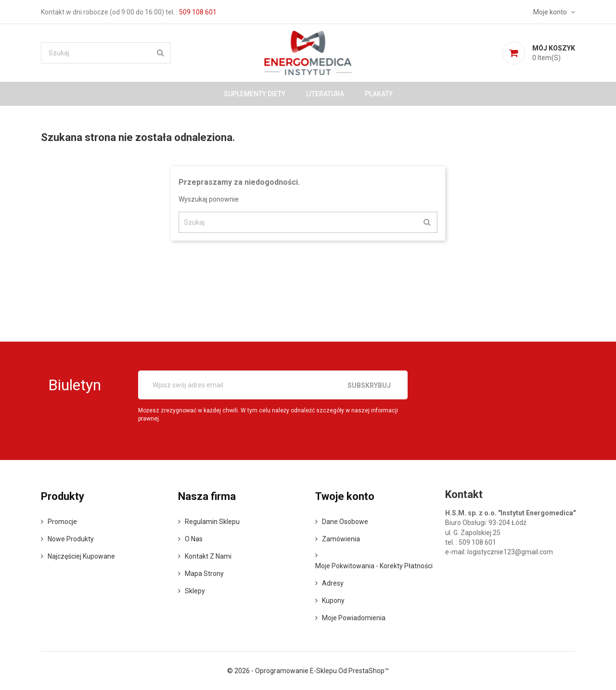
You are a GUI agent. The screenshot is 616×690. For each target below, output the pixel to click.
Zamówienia (341, 539)
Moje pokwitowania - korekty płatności (374, 566)
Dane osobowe (345, 522)
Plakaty (379, 94)
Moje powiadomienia (354, 618)
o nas (194, 539)
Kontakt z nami (208, 556)
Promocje (62, 522)
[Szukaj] (106, 53)
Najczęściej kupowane (81, 556)
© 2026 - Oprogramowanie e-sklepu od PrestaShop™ (308, 671)
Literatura (325, 94)
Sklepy (195, 591)
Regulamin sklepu (212, 522)
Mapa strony (204, 574)
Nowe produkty (71, 539)
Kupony (333, 601)
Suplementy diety (255, 94)
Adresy (333, 583)
